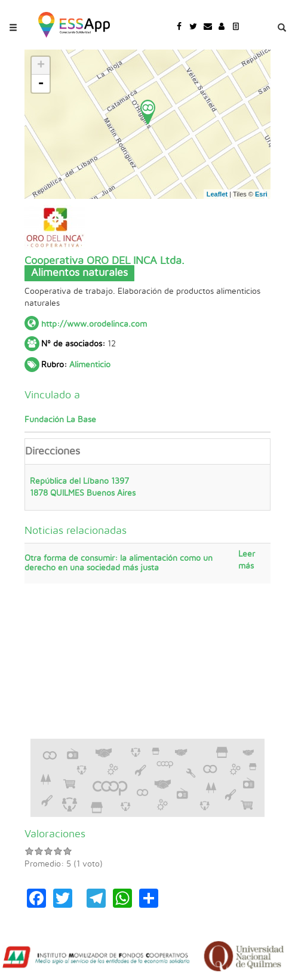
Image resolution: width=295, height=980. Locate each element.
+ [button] (41, 66)
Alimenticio (90, 365)
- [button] (41, 84)
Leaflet (217, 194)
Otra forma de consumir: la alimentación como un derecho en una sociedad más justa (119, 563)
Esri (261, 194)
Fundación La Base (60, 420)
